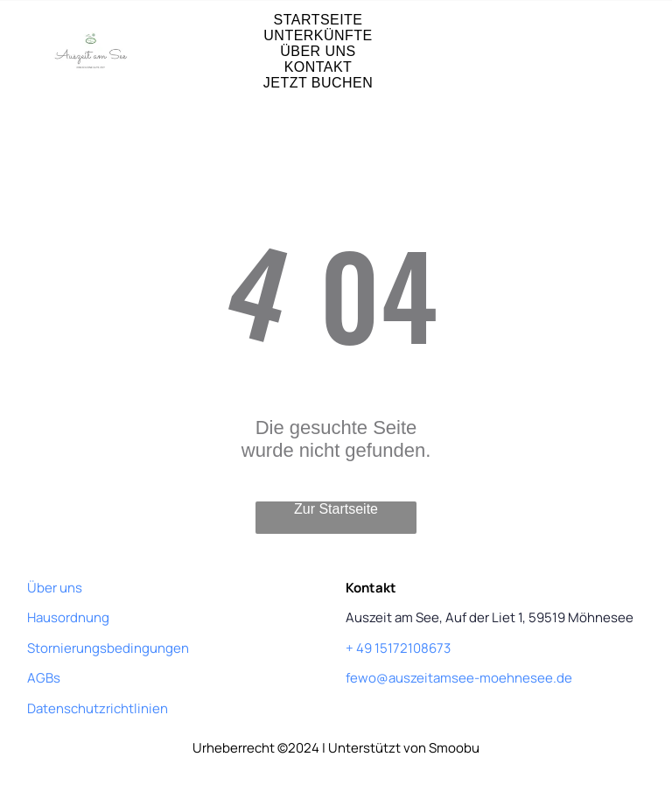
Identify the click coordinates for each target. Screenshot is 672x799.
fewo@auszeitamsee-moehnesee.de (459, 678)
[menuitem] (318, 20)
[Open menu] (612, 52)
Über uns (55, 588)
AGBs (44, 678)
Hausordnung (68, 617)
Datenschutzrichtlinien (98, 708)
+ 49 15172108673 (398, 648)
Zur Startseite (336, 509)
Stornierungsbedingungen (108, 648)
